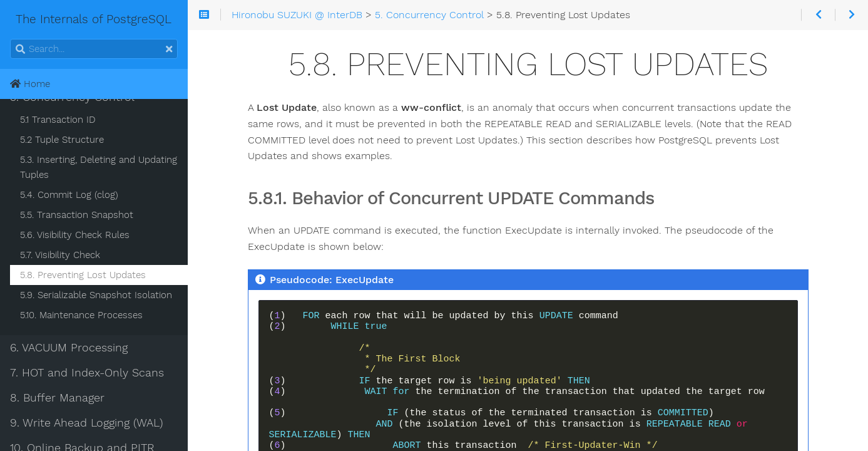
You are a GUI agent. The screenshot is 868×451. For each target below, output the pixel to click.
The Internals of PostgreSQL (66, 19)
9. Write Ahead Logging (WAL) (86, 423)
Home (30, 84)
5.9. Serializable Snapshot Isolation (96, 295)
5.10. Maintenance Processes (81, 315)
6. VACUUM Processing (69, 348)
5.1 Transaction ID (58, 120)
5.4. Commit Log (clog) (69, 195)
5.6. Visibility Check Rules (75, 235)
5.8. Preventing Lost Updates (83, 275)
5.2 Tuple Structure (62, 140)
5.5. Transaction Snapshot (77, 215)
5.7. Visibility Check (60, 255)
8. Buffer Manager (57, 398)
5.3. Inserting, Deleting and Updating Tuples (99, 167)
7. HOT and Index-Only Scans (87, 373)
